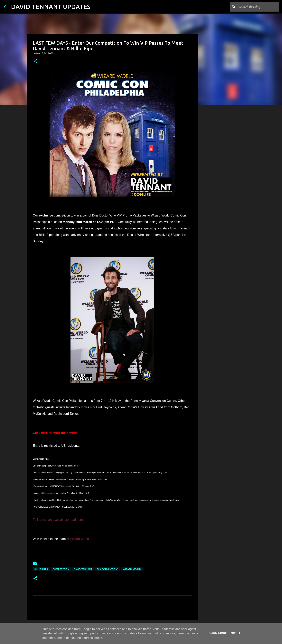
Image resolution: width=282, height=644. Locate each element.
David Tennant (83, 569)
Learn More (217, 633)
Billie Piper (41, 569)
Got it (235, 633)
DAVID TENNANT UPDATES (51, 7)
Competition (61, 569)
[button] (35, 61)
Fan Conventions (108, 569)
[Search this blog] (258, 7)
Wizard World (132, 569)
